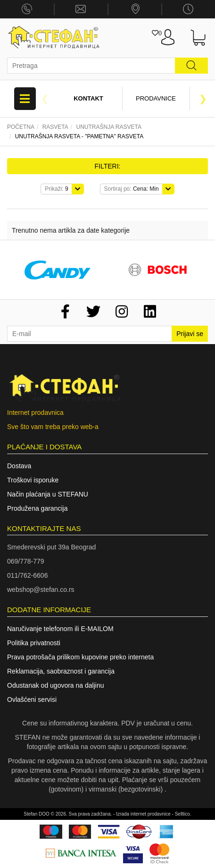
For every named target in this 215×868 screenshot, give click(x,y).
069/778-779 (26, 561)
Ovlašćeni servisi (32, 699)
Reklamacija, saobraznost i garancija (61, 671)
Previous (45, 99)
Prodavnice (156, 98)
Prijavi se (190, 334)
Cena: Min (132, 189)
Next (203, 99)
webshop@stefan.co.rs (41, 590)
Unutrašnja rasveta (108, 127)
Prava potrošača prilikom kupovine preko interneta (80, 657)
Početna (21, 127)
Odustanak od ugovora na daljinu (55, 685)
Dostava (19, 466)
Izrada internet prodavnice (143, 814)
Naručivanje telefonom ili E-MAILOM (60, 629)
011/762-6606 (27, 575)
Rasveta (55, 127)
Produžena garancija (37, 508)
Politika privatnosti (34, 643)
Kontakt (88, 98)
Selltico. (183, 814)
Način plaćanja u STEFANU (48, 494)
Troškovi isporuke (33, 480)
